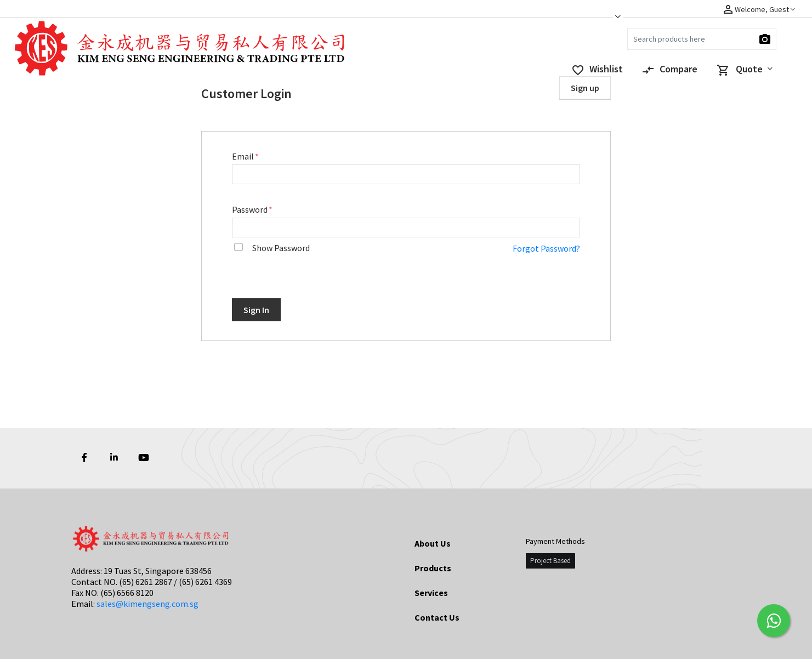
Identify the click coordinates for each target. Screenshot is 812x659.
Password (251, 209)
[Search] (702, 39)
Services (431, 593)
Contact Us (437, 617)
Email (244, 156)
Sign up (585, 88)
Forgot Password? (546, 248)
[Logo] (63, 54)
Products (433, 568)
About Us (433, 543)
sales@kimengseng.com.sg (147, 604)
